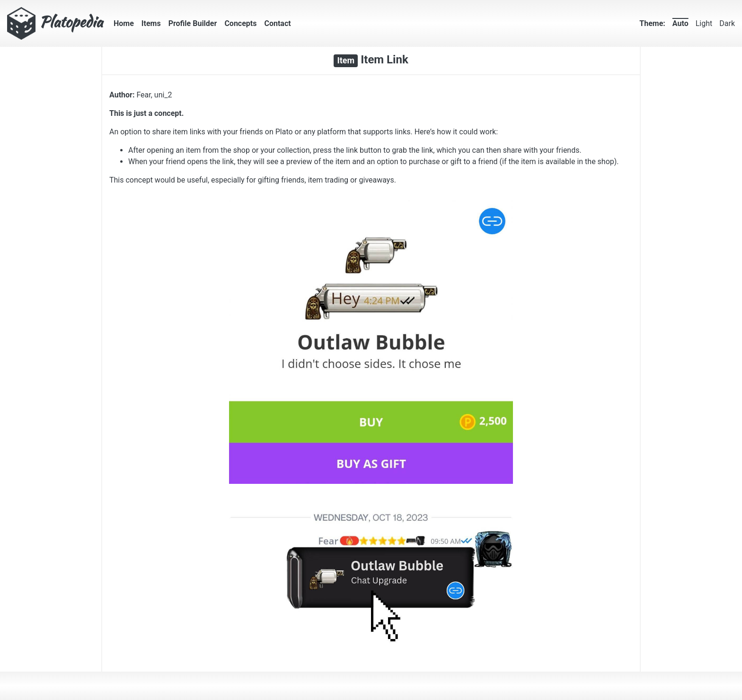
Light (704, 23)
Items (151, 23)
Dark (727, 23)
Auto (680, 23)
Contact (277, 23)
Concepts (240, 23)
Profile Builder (193, 23)
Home (124, 23)
